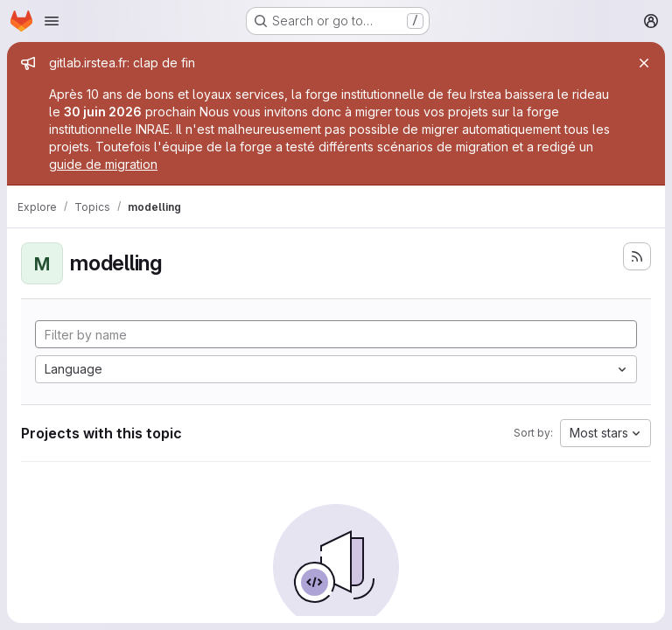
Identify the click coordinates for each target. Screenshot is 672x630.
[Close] (644, 63)
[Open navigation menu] (52, 21)
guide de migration (103, 164)
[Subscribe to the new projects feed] (637, 256)
